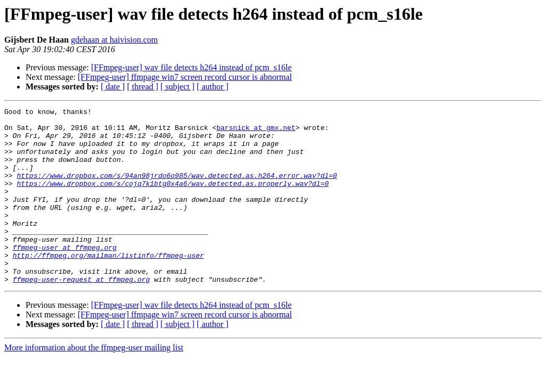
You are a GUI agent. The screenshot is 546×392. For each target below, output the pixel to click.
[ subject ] (178, 87)
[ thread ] (143, 87)
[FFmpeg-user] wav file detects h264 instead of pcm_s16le (191, 67)
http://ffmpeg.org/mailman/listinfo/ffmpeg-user (109, 285)
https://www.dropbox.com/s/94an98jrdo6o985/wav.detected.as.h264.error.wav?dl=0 (177, 190)
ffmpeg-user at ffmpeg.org (65, 276)
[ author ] (213, 87)
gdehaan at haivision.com (114, 40)
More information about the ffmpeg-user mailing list (94, 383)
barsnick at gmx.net (256, 132)
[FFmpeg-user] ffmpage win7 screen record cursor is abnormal (185, 77)
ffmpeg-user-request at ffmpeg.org (81, 314)
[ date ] (113, 87)
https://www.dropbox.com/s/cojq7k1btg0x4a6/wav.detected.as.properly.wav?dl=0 (172, 199)
